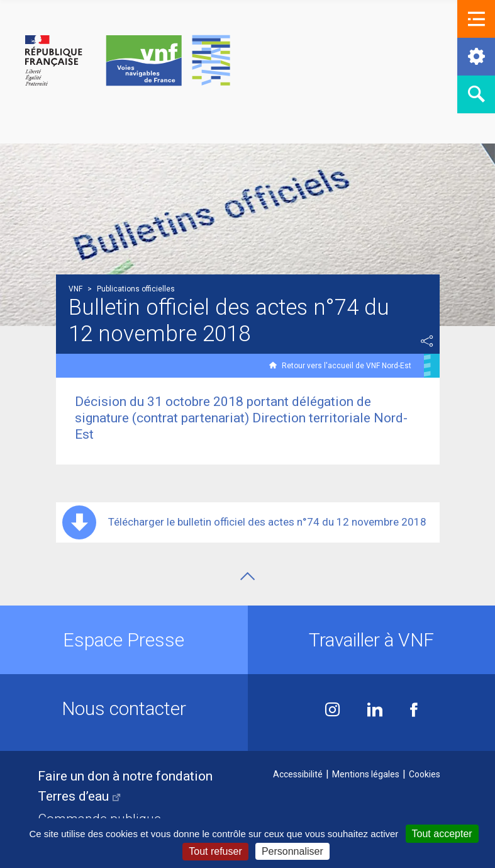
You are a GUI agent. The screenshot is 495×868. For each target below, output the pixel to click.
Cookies (425, 774)
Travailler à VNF (371, 640)
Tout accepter (442, 834)
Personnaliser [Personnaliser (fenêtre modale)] (292, 851)
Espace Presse (124, 640)
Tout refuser (215, 851)
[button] (476, 19)
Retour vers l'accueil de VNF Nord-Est (347, 366)
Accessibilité (298, 774)
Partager (427, 341)
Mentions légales (366, 774)
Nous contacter (124, 708)
